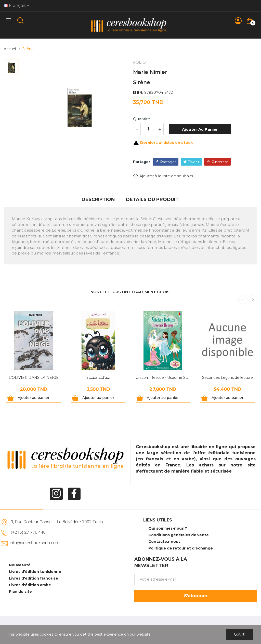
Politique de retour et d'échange (181, 548)
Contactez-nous (164, 542)
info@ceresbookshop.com (35, 543)
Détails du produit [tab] (152, 199)
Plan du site (20, 592)
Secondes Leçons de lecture (227, 378)
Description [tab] (98, 199)
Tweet (194, 162)
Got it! (240, 634)
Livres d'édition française (34, 578)
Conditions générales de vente (179, 535)
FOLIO (139, 62)
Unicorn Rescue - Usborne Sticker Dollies (163, 378)
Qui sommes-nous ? (168, 528)
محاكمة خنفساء (98, 378)
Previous (243, 300)
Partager (168, 162)
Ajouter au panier (200, 129)
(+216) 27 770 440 (28, 532)
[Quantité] (148, 129)
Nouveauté (20, 565)
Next (253, 300)
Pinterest (220, 162)
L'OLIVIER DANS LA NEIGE (34, 378)
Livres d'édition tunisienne (35, 572)
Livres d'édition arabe (30, 585)
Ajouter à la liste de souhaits (163, 176)
